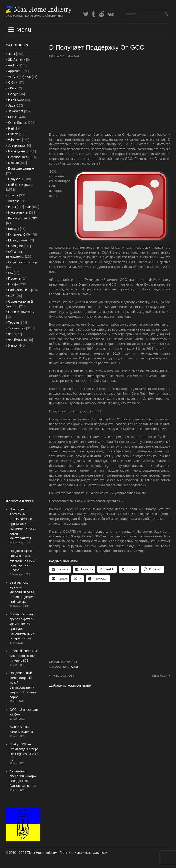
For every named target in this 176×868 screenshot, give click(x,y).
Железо (14, 201)
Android (14, 65)
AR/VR (13, 77)
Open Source (18, 123)
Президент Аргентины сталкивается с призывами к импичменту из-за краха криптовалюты (23, 524)
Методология (18, 240)
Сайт (12, 296)
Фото (12, 334)
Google (13, 94)
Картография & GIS (23, 218)
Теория (14, 322)
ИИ (29, 207)
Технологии (17, 328)
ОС (11, 273)
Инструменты (18, 212)
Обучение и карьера (23, 262)
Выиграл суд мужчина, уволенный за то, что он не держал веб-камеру (23, 592)
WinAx (75, 56)
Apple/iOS (15, 71)
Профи (13, 284)
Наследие (16, 246)
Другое (13, 195)
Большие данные (21, 168)
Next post (160, 676)
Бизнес (14, 163)
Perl (11, 128)
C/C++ (13, 83)
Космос (14, 229)
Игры (12, 207)
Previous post (63, 676)
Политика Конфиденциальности (83, 853)
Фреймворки (17, 340)
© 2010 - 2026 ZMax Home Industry (31, 853)
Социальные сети (21, 312)
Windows (15, 140)
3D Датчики (17, 60)
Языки (73, 667)
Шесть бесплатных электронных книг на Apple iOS (24, 656)
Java (12, 105)
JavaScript (16, 111)
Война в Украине (21, 185)
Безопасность (18, 157)
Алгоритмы (16, 146)
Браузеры (16, 179)
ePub (12, 88)
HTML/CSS (16, 100)
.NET (12, 54)
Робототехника (19, 290)
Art (29, 77)
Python (13, 134)
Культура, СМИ (19, 234)
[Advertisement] (110, 95)
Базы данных (18, 151)
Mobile (13, 117)
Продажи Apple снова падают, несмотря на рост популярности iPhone (23, 560)
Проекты (15, 278)
